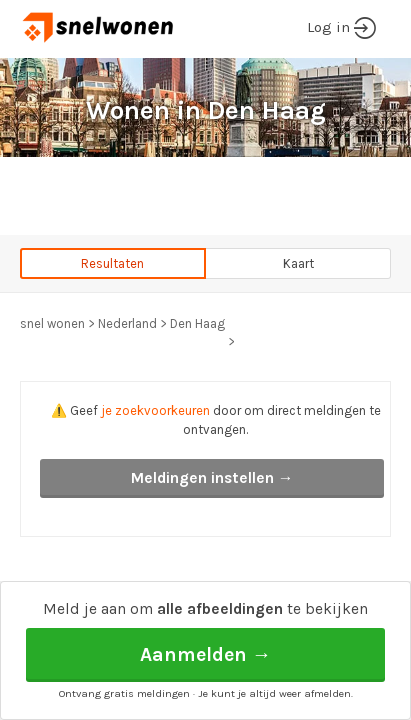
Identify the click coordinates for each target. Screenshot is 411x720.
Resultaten (112, 263)
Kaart (298, 263)
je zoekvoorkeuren (155, 410)
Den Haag (197, 323)
